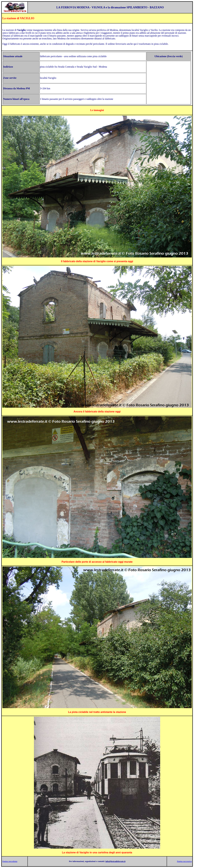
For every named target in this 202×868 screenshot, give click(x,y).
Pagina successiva (184, 861)
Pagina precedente (10, 861)
